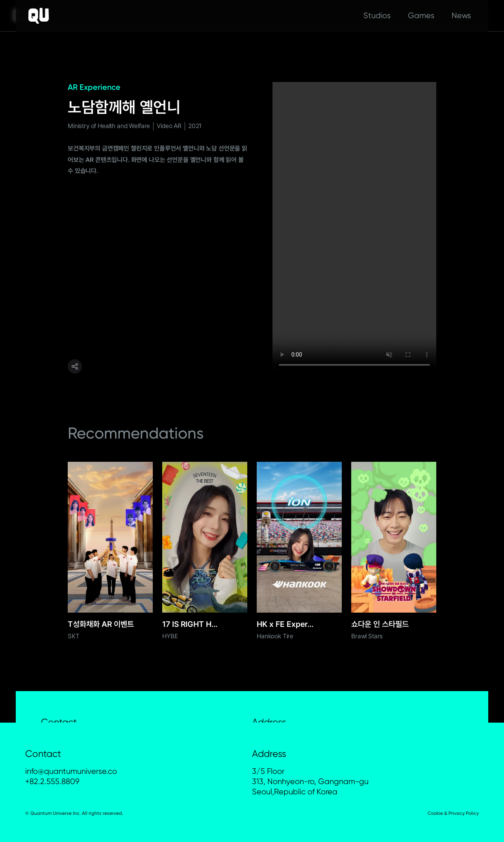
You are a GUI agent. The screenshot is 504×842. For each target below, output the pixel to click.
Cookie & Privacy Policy (453, 813)
